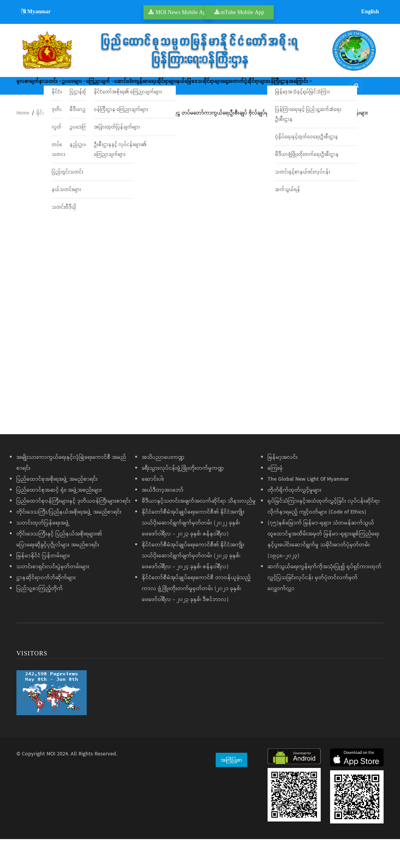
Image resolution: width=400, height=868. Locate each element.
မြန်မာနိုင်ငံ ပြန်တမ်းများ (43, 584)
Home (23, 142)
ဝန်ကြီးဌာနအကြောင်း (108, 111)
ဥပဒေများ (109, 88)
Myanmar (36, 11)
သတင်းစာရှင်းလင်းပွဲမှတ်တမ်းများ (53, 595)
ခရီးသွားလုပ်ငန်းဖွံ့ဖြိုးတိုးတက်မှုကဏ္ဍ (183, 497)
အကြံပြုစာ (231, 788)
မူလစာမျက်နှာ (37, 88)
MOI (51, 782)
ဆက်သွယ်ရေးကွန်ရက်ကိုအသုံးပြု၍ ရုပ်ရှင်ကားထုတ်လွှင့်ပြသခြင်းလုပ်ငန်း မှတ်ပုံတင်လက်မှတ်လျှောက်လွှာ (325, 606)
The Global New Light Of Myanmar (308, 508)
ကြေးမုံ (275, 497)
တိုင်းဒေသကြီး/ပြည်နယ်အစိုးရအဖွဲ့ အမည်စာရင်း (69, 540)
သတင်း (73, 88)
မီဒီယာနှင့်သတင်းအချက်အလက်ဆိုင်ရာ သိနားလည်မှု (199, 530)
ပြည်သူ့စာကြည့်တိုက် (40, 617)
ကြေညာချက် (150, 88)
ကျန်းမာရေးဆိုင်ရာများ (233, 88)
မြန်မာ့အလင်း (283, 486)
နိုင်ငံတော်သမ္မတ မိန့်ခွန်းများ (65, 142)
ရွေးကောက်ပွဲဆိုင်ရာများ (47, 111)
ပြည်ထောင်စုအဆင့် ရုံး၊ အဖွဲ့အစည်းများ (59, 519)
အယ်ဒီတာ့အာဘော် (163, 519)
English (370, 11)
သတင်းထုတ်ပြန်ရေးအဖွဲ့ (43, 551)
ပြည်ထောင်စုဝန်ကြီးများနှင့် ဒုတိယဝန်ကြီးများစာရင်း (73, 530)
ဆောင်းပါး (188, 88)
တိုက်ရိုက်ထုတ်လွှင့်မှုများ (295, 519)
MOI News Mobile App (182, 12)
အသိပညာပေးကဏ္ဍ (163, 486)
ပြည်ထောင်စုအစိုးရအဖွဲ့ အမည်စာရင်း (57, 508)
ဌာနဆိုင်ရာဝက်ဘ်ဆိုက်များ (46, 606)
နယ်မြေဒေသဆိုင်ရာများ (293, 88)
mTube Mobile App (242, 12)
